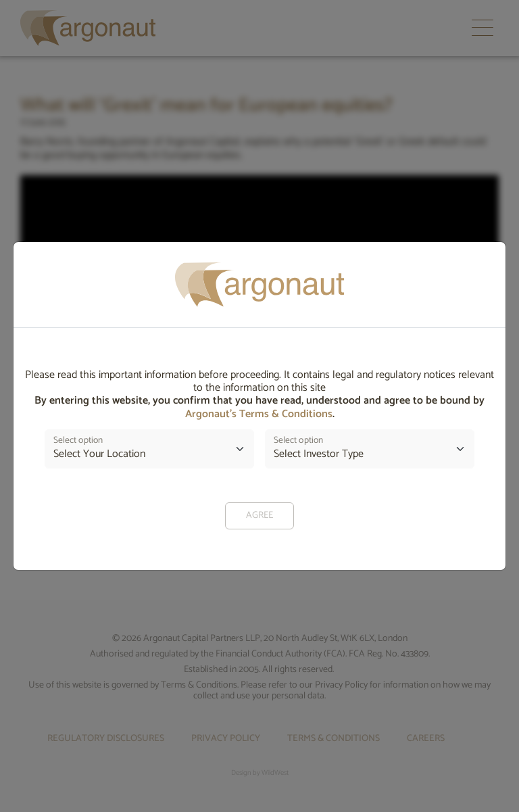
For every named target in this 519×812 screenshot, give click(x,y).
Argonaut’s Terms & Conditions (259, 414)
